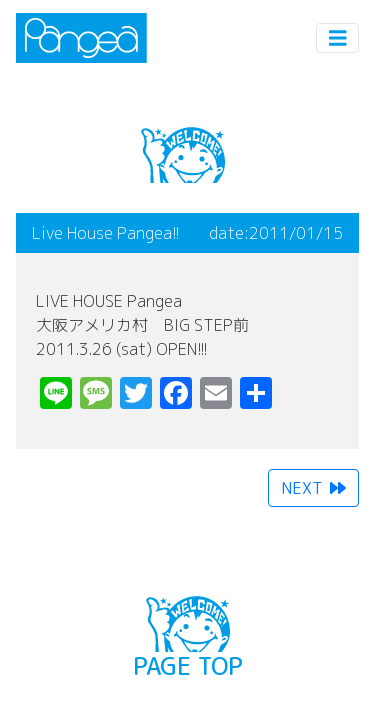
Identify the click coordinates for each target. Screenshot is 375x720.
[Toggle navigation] (338, 38)
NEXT (313, 488)
